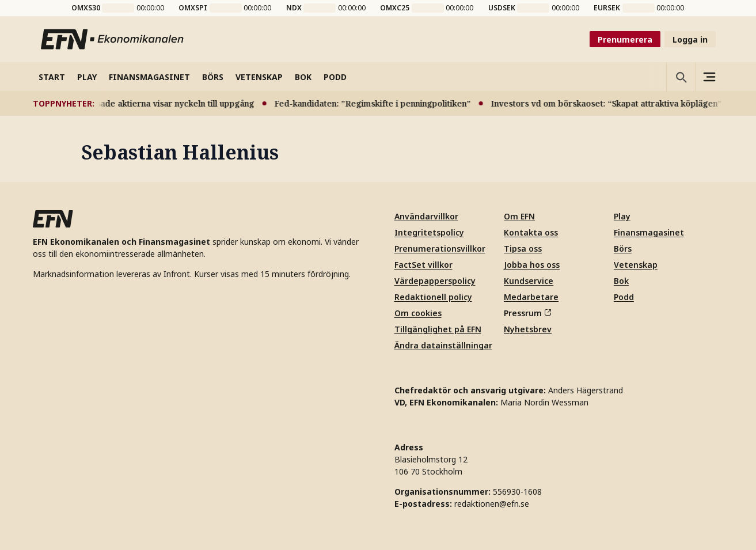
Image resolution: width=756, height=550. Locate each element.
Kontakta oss (531, 232)
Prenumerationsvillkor (440, 249)
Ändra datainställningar (443, 345)
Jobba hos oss (532, 265)
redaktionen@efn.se (492, 504)
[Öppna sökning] (681, 77)
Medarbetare (531, 297)
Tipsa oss (523, 249)
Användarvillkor (426, 216)
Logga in (690, 39)
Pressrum (527, 313)
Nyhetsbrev (528, 329)
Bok (621, 281)
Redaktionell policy (433, 297)
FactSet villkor (423, 265)
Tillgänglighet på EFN (438, 329)
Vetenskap (636, 265)
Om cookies (418, 313)
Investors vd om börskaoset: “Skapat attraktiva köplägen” (611, 103)
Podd (624, 297)
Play (622, 216)
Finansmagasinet (649, 232)
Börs (623, 249)
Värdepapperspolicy (435, 281)
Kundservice (529, 281)
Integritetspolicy (429, 232)
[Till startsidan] (113, 39)
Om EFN (519, 216)
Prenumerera (625, 39)
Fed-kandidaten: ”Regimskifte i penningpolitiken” (377, 103)
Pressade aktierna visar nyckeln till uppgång (170, 103)
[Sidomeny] (709, 77)
